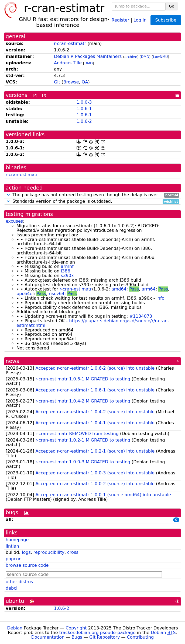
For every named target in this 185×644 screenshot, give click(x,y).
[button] (8, 195)
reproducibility (49, 552)
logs (26, 552)
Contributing (141, 637)
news (12, 361)
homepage (17, 540)
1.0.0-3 (84, 102)
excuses (14, 221)
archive (131, 57)
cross (73, 552)
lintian (12, 546)
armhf (67, 266)
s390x (67, 276)
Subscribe (166, 20)
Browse (71, 82)
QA (85, 82)
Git (57, 82)
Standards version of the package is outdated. (92, 202)
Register (121, 20)
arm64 (149, 289)
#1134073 (141, 316)
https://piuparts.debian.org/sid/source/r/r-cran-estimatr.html (93, 323)
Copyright (76, 628)
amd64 (119, 289)
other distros (19, 582)
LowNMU (160, 57)
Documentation (48, 637)
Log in (140, 20)
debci (11, 588)
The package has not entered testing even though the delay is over (92, 195)
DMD (145, 57)
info (160, 298)
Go (172, 6)
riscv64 (57, 294)
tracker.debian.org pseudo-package (97, 633)
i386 (65, 271)
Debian (15, 628)
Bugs (77, 637)
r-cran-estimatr (70, 43)
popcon (14, 559)
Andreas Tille (68, 63)
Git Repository (105, 637)
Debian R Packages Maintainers (88, 56)
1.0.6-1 (84, 109)
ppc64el (25, 294)
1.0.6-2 (84, 121)
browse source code (27, 565)
